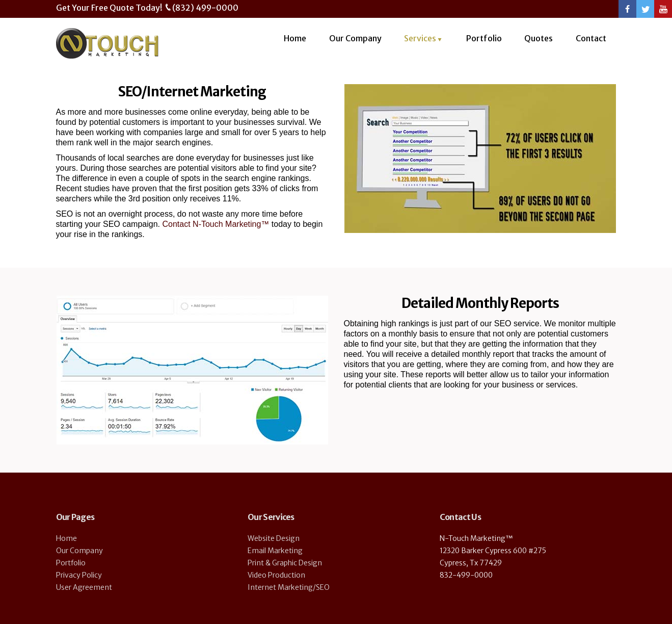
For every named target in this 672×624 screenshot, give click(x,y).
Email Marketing (275, 551)
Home (295, 38)
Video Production (276, 575)
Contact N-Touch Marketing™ (216, 224)
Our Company (355, 38)
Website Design (274, 538)
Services (420, 38)
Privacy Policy (79, 575)
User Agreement (84, 587)
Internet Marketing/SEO (289, 587)
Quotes (539, 38)
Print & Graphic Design (285, 563)
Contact (591, 38)
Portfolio (484, 38)
